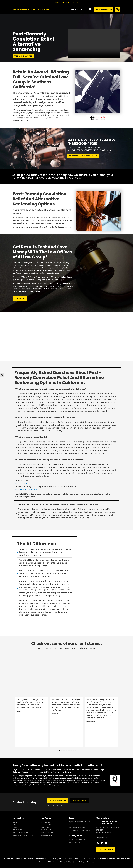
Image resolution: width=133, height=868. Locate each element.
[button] (90, 9)
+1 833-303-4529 (102, 838)
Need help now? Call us (67, 2)
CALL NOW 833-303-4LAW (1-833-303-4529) (91, 142)
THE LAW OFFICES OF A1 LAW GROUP (107, 823)
